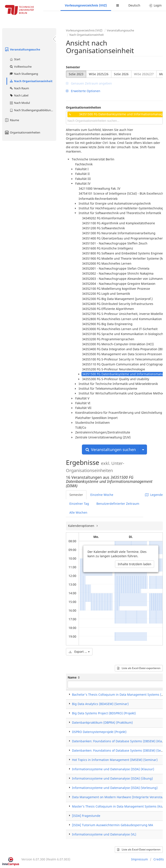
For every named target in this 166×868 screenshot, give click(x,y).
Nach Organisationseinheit (31, 81)
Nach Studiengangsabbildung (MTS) (33, 110)
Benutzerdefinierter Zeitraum (118, 504)
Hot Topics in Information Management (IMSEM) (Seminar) (115, 760)
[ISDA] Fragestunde (86, 816)
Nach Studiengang (24, 74)
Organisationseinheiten (22, 132)
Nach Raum (19, 88)
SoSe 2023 (76, 74)
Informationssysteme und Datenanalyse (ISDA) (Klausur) (113, 769)
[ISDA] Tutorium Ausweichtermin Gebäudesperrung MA (113, 825)
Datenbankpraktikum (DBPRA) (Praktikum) (102, 722)
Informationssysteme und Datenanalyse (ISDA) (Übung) (112, 778)
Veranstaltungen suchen (111, 449)
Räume (12, 120)
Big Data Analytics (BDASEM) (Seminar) (100, 704)
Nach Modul (20, 103)
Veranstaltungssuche (22, 49)
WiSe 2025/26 (99, 74)
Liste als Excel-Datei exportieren (139, 668)
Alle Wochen (78, 512)
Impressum (140, 859)
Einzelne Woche (102, 495)
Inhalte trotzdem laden (135, 564)
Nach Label (19, 95)
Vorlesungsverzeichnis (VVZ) (86, 5)
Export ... (79, 652)
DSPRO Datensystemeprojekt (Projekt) (99, 732)
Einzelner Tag (79, 504)
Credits (159, 859)
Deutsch (134, 5)
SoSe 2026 (121, 74)
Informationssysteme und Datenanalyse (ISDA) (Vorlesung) (115, 788)
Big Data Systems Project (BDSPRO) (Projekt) (104, 713)
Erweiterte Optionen (83, 91)
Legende (154, 495)
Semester (73, 67)
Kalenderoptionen (82, 526)
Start (15, 59)
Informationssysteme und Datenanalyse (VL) (104, 834)
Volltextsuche (20, 67)
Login (155, 5)
